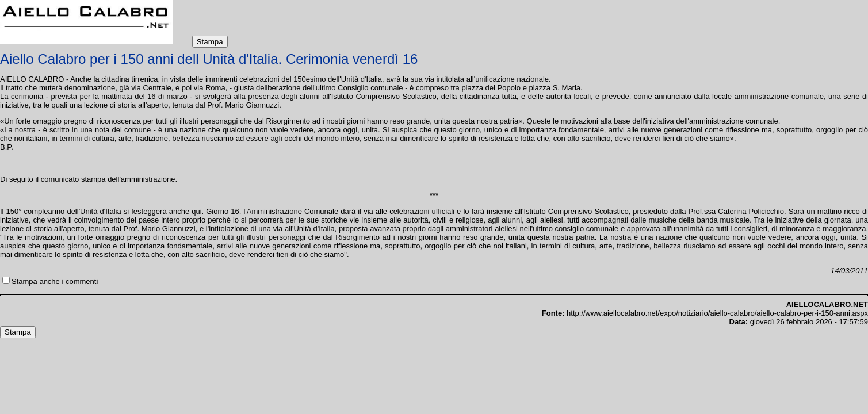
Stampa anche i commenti (55, 281)
